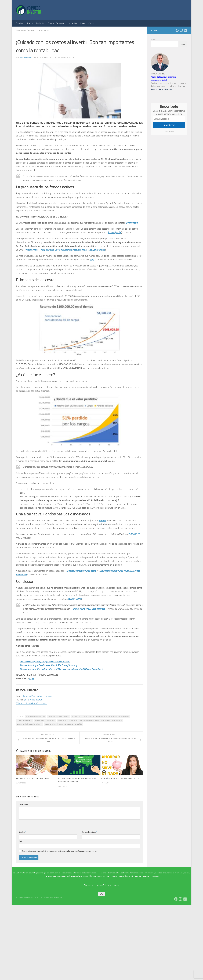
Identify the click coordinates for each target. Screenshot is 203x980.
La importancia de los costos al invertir (30, 724)
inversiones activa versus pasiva (112, 720)
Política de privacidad (111, 885)
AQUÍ (32, 679)
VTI (139, 534)
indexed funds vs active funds (67, 720)
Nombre (22, 832)
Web (20, 841)
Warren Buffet (75, 599)
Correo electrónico (89, 832)
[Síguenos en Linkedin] (185, 30)
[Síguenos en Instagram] (181, 30)
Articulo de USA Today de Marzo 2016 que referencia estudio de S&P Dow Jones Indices (65, 250)
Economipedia (114, 233)
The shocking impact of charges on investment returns (45, 662)
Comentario (24, 804)
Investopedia (132, 223)
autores (103, 520)
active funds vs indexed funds (36, 717)
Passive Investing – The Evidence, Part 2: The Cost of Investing (48, 665)
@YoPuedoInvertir (33, 700)
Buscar (153, 40)
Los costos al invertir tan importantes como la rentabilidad (63, 724)
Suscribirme (169, 125)
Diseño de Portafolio (39, 30)
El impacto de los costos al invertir (83, 717)
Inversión (73, 23)
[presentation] (38, 825)
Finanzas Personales (56, 23)
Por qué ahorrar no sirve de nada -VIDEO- (120, 778)
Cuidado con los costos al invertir (58, 717)
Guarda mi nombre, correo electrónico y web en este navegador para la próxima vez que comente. (59, 851)
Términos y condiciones (93, 885)
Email (162, 89)
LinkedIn (169, 89)
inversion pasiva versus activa (89, 720)
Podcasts (40, 23)
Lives (83, 23)
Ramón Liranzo (26, 57)
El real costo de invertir (24, 720)
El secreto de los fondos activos (45, 720)
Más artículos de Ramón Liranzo (31, 703)
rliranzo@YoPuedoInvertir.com (37, 696)
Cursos (91, 23)
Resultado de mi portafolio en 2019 (33, 778)
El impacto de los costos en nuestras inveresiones (113, 717)
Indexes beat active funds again (81, 571)
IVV (135, 534)
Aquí (92, 260)
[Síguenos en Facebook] (177, 30)
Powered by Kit (169, 131)
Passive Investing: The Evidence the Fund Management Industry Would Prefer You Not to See (62, 669)
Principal (20, 23)
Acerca (30, 23)
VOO (130, 534)
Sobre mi (154, 89)
